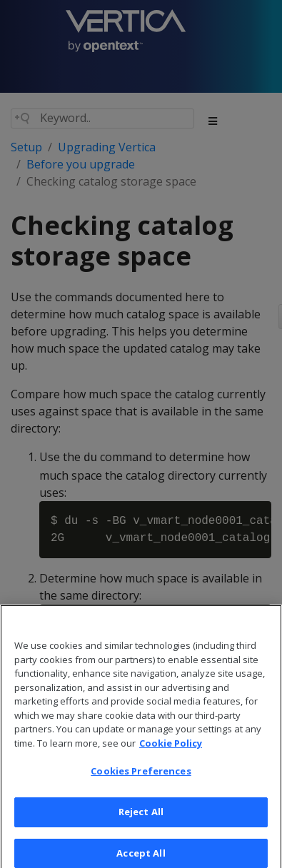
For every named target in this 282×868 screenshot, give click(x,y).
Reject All (141, 819)
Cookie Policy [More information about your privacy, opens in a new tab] (171, 750)
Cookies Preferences (141, 778)
